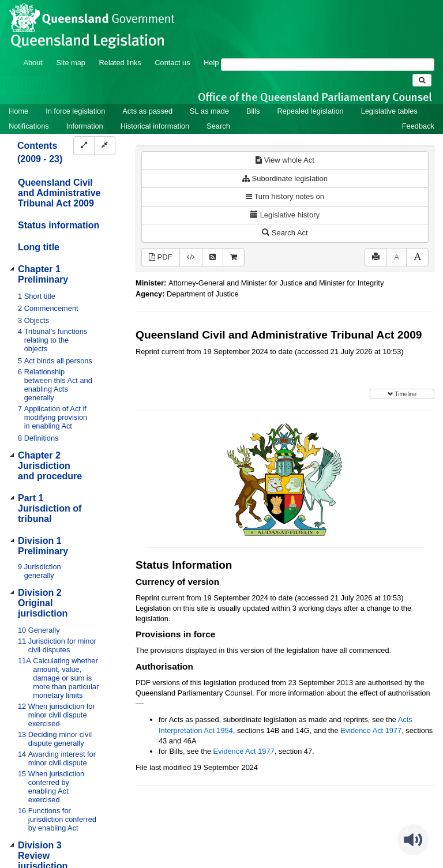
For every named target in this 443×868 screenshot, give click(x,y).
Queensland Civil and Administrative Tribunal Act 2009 (59, 193)
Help (211, 63)
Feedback (418, 126)
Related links (120, 63)
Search (218, 126)
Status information (59, 225)
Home (18, 111)
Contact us (172, 63)
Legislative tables (389, 111)
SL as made (209, 111)
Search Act (285, 233)
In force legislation (75, 111)
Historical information (155, 126)
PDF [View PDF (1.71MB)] (161, 257)
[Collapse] (105, 146)
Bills (253, 111)
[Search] (328, 65)
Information (85, 126)
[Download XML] (191, 258)
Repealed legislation (310, 111)
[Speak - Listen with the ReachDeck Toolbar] (413, 840)
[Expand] (84, 146)
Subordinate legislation (285, 179)
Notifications (29, 126)
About (33, 63)
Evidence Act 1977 (371, 730)
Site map (71, 63)
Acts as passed (147, 111)
